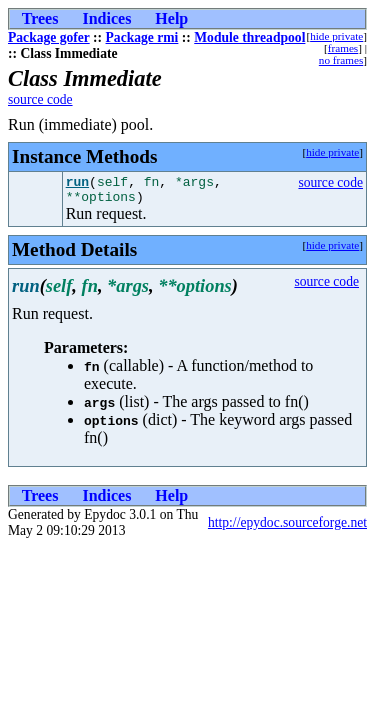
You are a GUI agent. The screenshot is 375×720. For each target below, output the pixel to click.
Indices (106, 18)
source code (40, 99)
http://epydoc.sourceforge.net (287, 528)
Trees (40, 18)
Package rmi (142, 37)
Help (171, 18)
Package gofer (49, 37)
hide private (336, 36)
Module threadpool (249, 37)
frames (343, 48)
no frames (341, 60)
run (77, 184)
